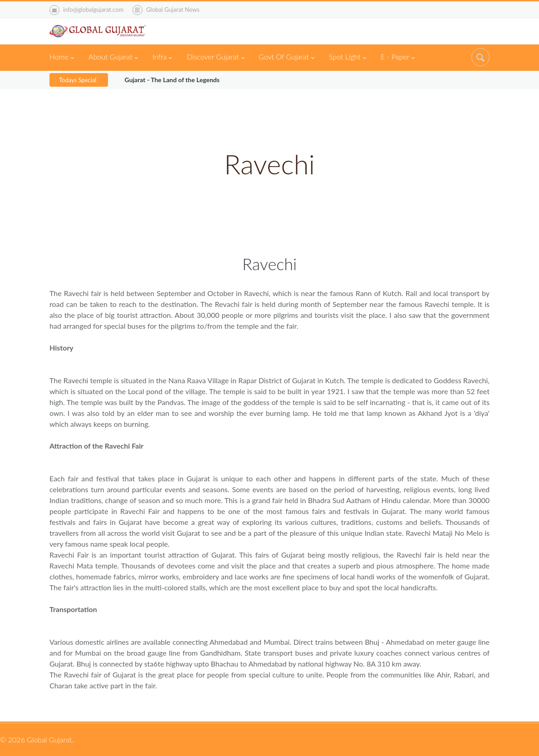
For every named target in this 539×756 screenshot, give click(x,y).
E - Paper (398, 58)
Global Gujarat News (173, 10)
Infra (162, 58)
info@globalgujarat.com (86, 10)
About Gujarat (113, 58)
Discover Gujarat (216, 58)
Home (62, 58)
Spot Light (348, 58)
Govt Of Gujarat (287, 58)
